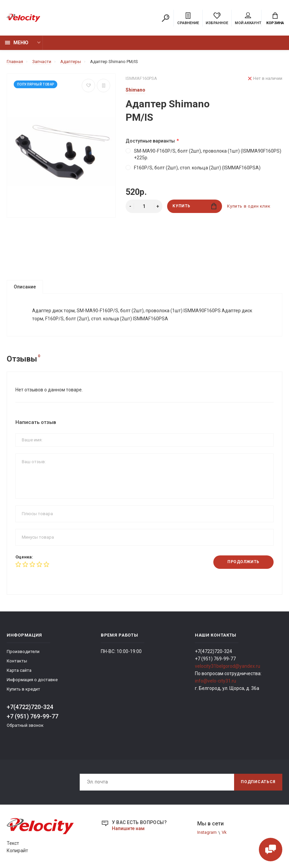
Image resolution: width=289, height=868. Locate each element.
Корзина (275, 19)
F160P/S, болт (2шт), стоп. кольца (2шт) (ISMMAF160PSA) (193, 168)
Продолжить (243, 562)
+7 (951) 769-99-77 (32, 717)
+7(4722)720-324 (30, 707)
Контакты (17, 661)
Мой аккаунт (248, 19)
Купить (194, 206)
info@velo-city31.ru (215, 681)
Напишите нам (128, 828)
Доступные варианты (150, 141)
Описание (25, 287)
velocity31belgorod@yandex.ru (228, 666)
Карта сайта (19, 671)
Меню (17, 43)
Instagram (207, 833)
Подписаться (258, 782)
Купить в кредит (23, 689)
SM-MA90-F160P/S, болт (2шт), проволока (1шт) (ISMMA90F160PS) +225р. (203, 154)
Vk (224, 833)
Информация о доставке (32, 680)
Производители (23, 652)
